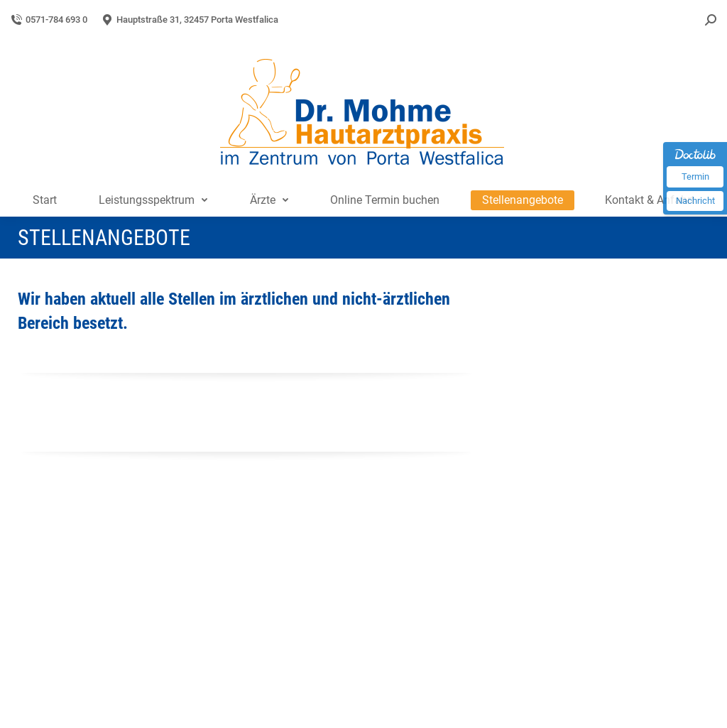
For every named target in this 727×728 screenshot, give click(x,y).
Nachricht (695, 201)
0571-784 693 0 (49, 20)
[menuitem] (45, 200)
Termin (695, 176)
